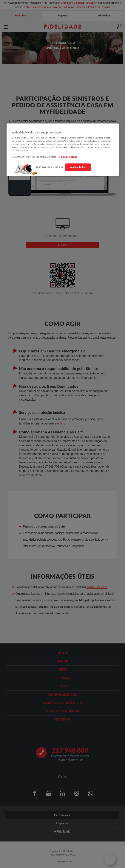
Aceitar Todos (78, 167)
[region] (63, 150)
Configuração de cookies (49, 167)
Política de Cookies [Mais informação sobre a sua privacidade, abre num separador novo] (68, 157)
